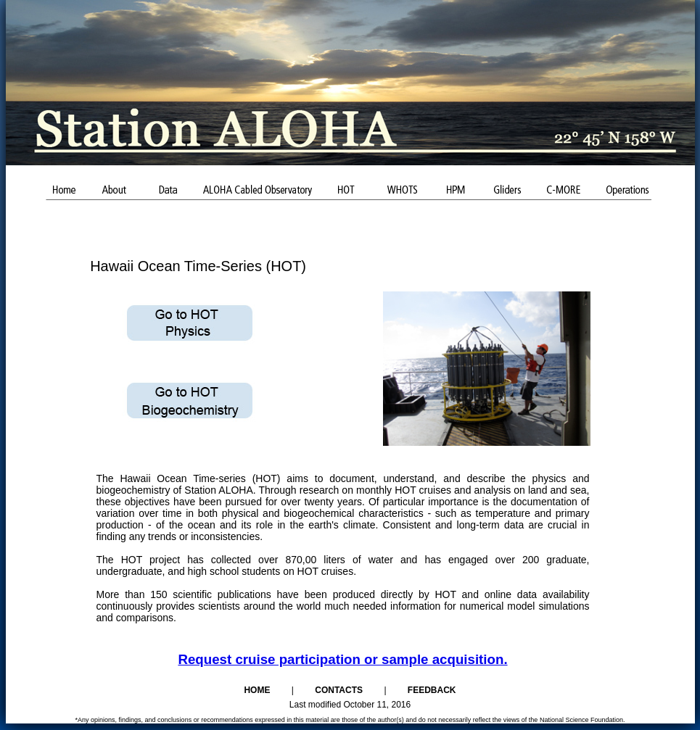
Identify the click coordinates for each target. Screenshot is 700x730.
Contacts (339, 690)
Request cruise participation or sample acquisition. (342, 659)
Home (257, 690)
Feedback (432, 690)
